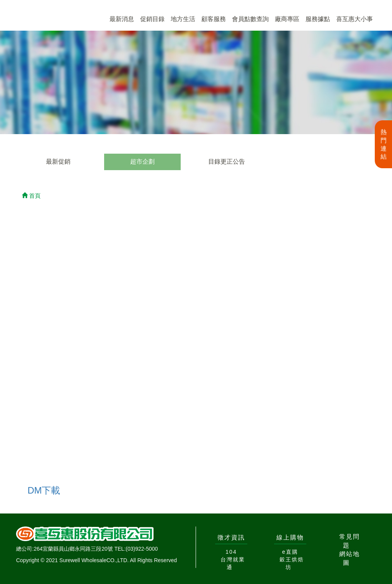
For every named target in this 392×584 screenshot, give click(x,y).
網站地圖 (350, 558)
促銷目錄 (152, 19)
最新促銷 (58, 162)
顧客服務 (214, 19)
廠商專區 (287, 19)
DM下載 (44, 490)
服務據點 (318, 19)
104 (231, 552)
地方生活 (183, 19)
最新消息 (122, 19)
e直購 (290, 552)
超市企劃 (142, 162)
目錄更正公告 (227, 162)
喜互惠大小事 (354, 19)
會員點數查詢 (250, 19)
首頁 (31, 196)
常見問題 (350, 541)
